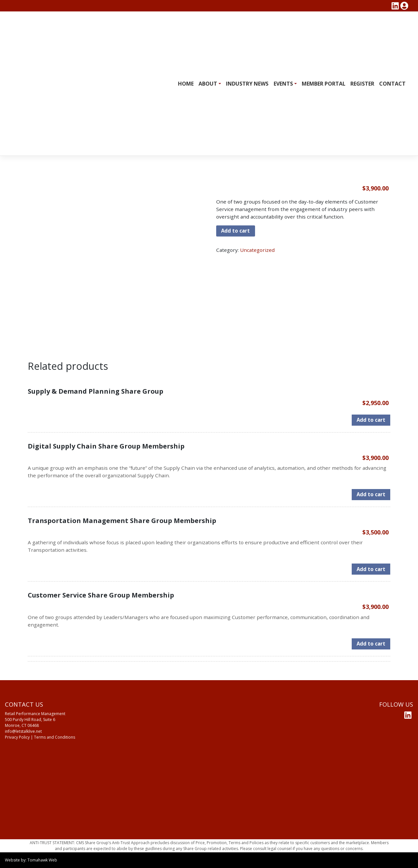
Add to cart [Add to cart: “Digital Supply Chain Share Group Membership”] (371, 494)
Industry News (247, 84)
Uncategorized (257, 250)
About (208, 84)
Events (283, 84)
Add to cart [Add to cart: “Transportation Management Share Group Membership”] (371, 569)
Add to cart (235, 231)
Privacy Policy (17, 737)
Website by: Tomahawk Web (31, 860)
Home (186, 84)
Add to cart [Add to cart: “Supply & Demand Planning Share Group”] (371, 420)
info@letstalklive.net (23, 731)
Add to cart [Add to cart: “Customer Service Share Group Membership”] (371, 644)
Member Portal (324, 84)
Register (362, 84)
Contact (392, 84)
